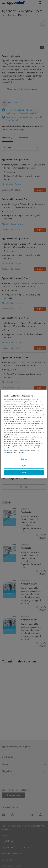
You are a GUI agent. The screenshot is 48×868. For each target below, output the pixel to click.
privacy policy (9, 452)
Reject (24, 466)
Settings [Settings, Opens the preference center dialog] (24, 459)
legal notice (20, 452)
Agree (24, 472)
